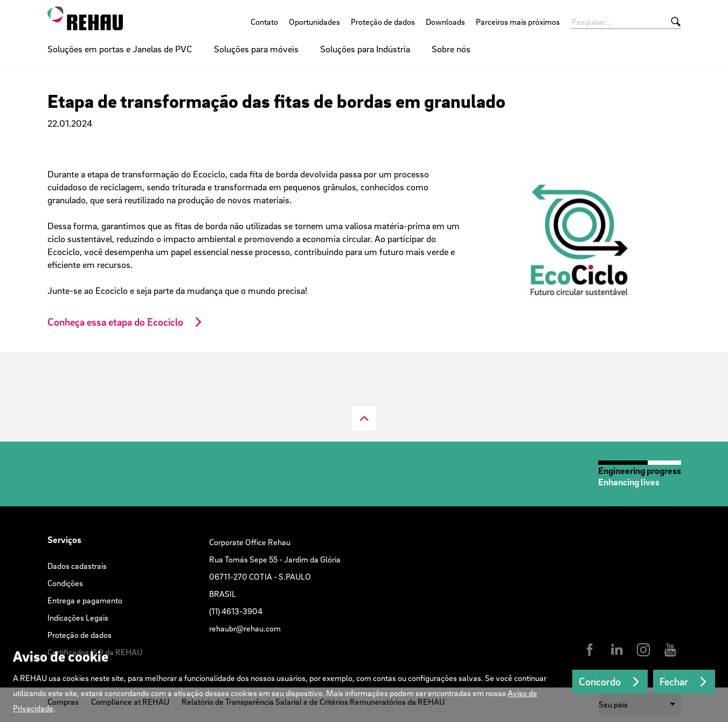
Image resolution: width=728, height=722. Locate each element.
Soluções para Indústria (365, 49)
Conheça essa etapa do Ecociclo (115, 322)
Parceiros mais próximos (518, 22)
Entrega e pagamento (85, 600)
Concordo (600, 682)
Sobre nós (451, 49)
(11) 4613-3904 (236, 611)
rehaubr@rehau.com (245, 628)
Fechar (674, 682)
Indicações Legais (78, 617)
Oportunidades (314, 22)
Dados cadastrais (77, 566)
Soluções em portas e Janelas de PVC (120, 49)
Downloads (445, 22)
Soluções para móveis (256, 49)
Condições (65, 583)
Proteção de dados (383, 22)
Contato (264, 22)
